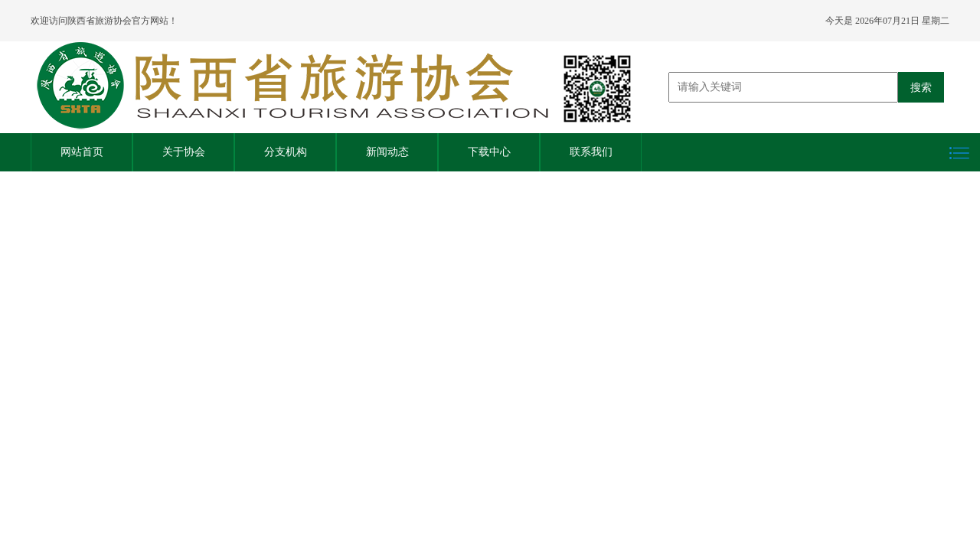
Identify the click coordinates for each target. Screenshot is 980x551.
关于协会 (184, 152)
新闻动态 (387, 152)
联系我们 (591, 152)
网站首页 (82, 152)
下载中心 (489, 152)
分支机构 (286, 152)
